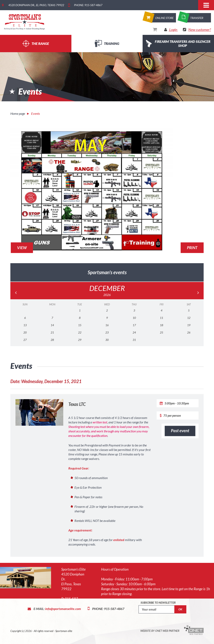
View (22, 248)
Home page (18, 113)
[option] (107, 68)
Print (192, 248)
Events (35, 113)
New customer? (200, 29)
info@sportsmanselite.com (63, 609)
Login (173, 30)
